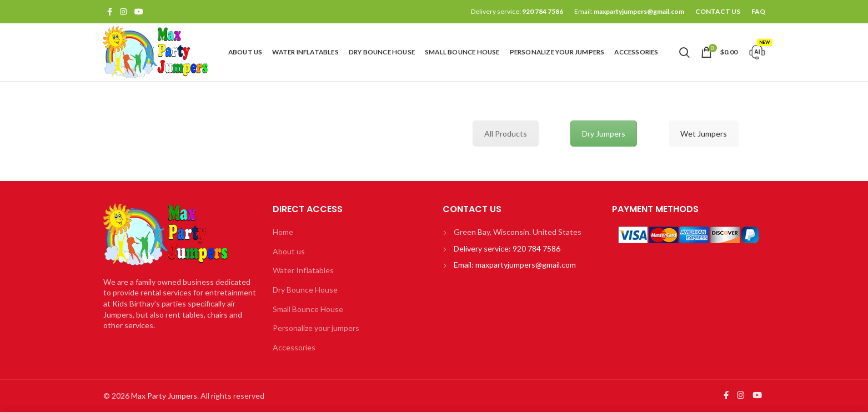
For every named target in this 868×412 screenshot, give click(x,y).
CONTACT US (718, 11)
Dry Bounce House (305, 290)
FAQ (758, 11)
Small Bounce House (308, 309)
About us (289, 251)
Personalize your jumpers (316, 328)
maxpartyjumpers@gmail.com (639, 11)
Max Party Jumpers (164, 396)
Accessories (294, 347)
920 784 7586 (543, 11)
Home (283, 232)
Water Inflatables (303, 270)
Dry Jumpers (604, 134)
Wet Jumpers (704, 134)
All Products (506, 134)
